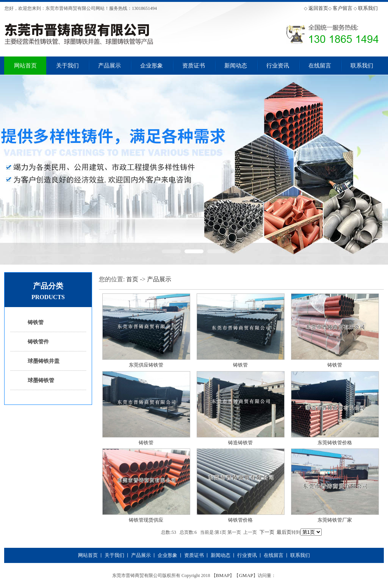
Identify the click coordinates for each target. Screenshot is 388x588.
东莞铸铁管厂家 (335, 520)
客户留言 (343, 8)
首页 (132, 279)
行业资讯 (278, 66)
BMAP (223, 575)
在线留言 (320, 66)
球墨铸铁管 (41, 380)
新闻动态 (236, 66)
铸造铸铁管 (240, 443)
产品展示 (110, 66)
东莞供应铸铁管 (146, 365)
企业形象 (152, 66)
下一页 (267, 532)
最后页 (284, 532)
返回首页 (318, 8)
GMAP (246, 575)
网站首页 (25, 66)
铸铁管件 (38, 342)
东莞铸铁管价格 (335, 443)
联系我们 (368, 8)
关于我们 (67, 66)
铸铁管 (36, 322)
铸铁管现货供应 (146, 520)
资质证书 (194, 66)
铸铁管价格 (240, 520)
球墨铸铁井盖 (44, 361)
